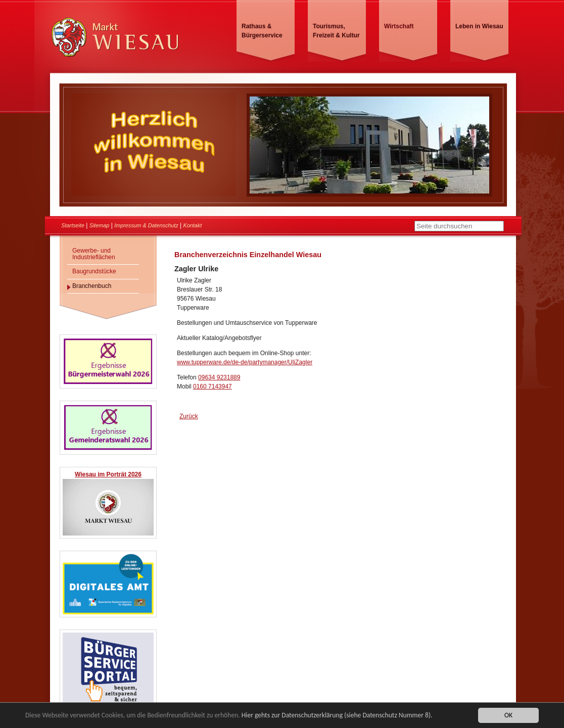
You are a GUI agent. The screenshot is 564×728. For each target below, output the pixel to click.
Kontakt (193, 225)
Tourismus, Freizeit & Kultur (336, 31)
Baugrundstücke (94, 271)
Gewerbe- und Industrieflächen (94, 254)
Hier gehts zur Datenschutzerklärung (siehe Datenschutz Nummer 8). (337, 716)
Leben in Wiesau (479, 26)
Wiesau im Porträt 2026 (108, 474)
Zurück (189, 416)
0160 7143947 (213, 386)
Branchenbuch (92, 286)
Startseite (73, 225)
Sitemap (100, 225)
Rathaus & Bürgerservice (262, 31)
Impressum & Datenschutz (146, 225)
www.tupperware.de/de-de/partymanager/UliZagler (245, 362)
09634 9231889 (219, 377)
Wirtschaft (399, 26)
